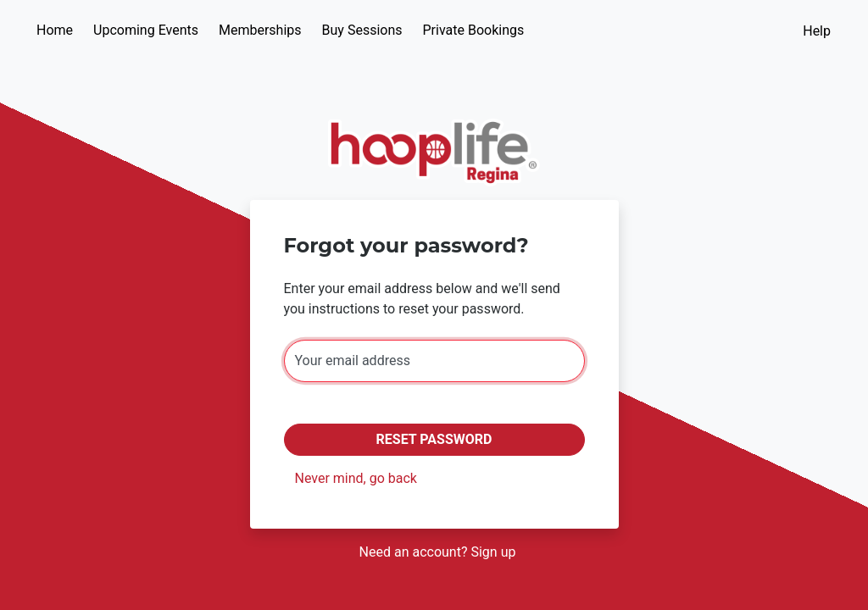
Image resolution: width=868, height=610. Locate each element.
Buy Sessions (362, 30)
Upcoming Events (146, 30)
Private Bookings (474, 30)
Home (55, 30)
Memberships (260, 30)
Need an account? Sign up (438, 552)
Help (817, 31)
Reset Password (434, 439)
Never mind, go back (356, 478)
